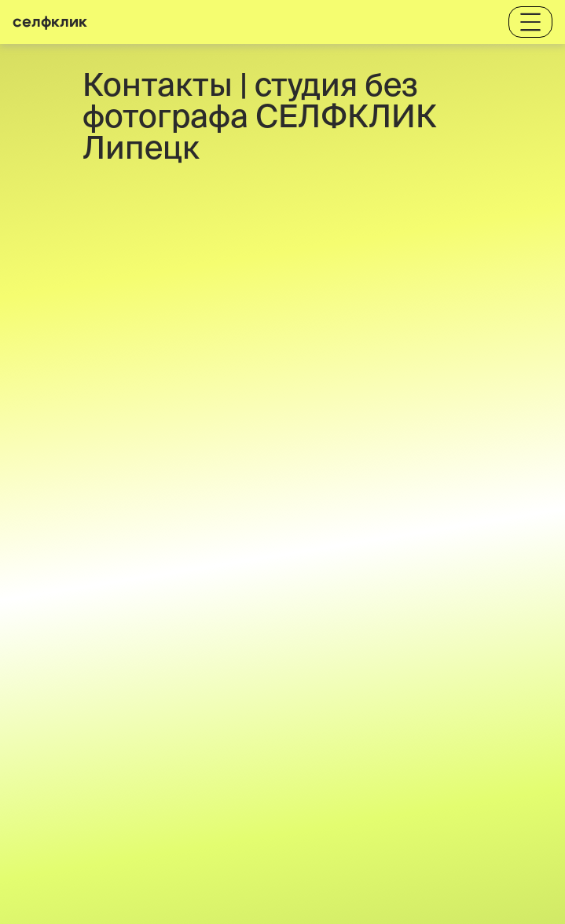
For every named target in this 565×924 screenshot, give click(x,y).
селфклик (50, 22)
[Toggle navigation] (530, 22)
